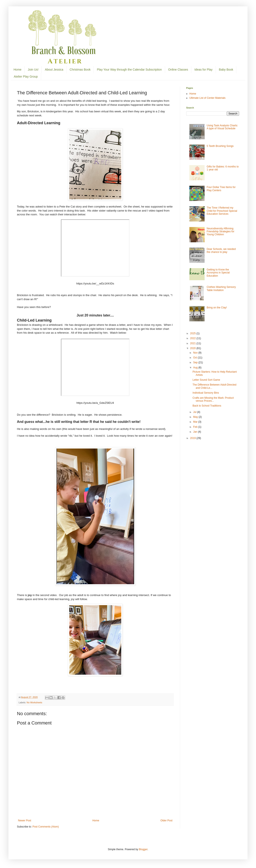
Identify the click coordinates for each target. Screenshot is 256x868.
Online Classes (178, 70)
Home (17, 70)
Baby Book (226, 70)
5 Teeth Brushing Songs (220, 146)
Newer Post (25, 821)
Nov (196, 353)
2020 (193, 348)
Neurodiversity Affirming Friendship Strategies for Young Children (221, 232)
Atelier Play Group (26, 77)
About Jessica (54, 70)
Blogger (143, 849)
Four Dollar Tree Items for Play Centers (221, 189)
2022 (193, 338)
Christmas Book (80, 70)
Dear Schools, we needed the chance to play (221, 251)
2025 (193, 333)
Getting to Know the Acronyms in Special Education (218, 273)
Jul (195, 412)
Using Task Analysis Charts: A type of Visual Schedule (222, 127)
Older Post (166, 821)
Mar (196, 422)
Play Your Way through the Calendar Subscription (129, 70)
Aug (196, 368)
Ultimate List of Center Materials (207, 98)
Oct (195, 358)
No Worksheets (34, 702)
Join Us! (33, 70)
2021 (193, 343)
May (196, 417)
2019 (193, 438)
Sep (196, 362)
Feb (196, 427)
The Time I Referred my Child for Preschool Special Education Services (222, 211)
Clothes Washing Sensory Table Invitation (221, 288)
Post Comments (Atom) (46, 827)
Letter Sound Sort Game (206, 380)
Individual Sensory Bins (206, 393)
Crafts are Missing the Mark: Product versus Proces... (213, 399)
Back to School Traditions (207, 406)
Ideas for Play (204, 70)
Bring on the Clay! (217, 308)
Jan (196, 432)
